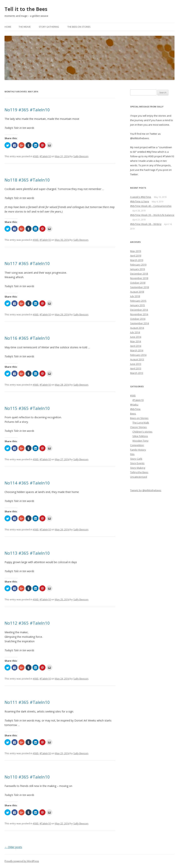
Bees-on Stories (139, 418)
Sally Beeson (81, 156)
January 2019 (138, 269)
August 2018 (137, 292)
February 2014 (138, 355)
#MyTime (135, 409)
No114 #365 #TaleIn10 (27, 483)
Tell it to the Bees (26, 9)
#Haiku (134, 405)
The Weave (25, 27)
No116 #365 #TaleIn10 (27, 338)
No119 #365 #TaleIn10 (27, 110)
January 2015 (138, 305)
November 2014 (139, 314)
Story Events (137, 463)
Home (8, 27)
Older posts (13, 847)
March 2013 (137, 373)
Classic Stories (138, 427)
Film (132, 454)
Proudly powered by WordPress (22, 861)
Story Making (138, 468)
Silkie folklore (140, 436)
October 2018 (138, 283)
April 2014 (136, 346)
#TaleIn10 (45, 156)
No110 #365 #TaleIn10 (27, 777)
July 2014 (135, 332)
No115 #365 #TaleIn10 (27, 408)
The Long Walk (141, 423)
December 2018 (139, 274)
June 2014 (136, 337)
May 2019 (136, 251)
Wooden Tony (140, 441)
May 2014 (136, 341)
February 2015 (138, 301)
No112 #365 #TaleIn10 (27, 623)
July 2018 (135, 296)
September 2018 (139, 287)
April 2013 (136, 368)
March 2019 (137, 260)
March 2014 (137, 350)
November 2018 (139, 278)
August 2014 (137, 328)
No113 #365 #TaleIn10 (27, 553)
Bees (133, 414)
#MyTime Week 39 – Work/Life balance (152, 215)
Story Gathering (49, 27)
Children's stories (142, 432)
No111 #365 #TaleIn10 (27, 702)
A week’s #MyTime (141, 197)
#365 (36, 156)
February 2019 (138, 265)
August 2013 (137, 359)
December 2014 (139, 310)
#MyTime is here (140, 201)
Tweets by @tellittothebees (146, 490)
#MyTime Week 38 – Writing (146, 224)
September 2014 (139, 323)
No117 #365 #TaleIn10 (27, 263)
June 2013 (136, 364)
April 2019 (136, 256)
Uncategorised (139, 477)
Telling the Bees (139, 472)
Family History (138, 450)
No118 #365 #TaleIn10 (27, 180)
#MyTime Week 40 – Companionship (151, 206)
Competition (137, 445)
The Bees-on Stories (79, 27)
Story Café (136, 459)
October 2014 (138, 319)
